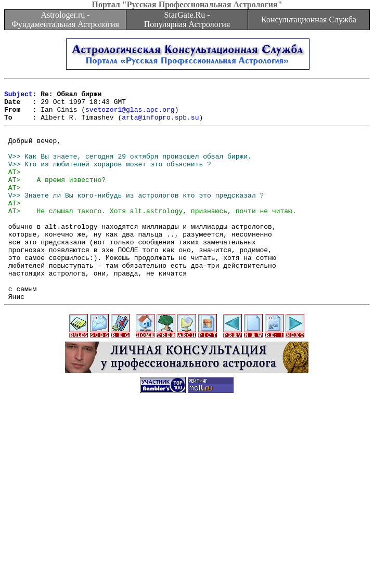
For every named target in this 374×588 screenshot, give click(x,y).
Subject (18, 97)
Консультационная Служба (309, 19)
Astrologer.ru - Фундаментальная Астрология (65, 19)
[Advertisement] (189, 515)
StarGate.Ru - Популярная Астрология (187, 19)
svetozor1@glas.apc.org (130, 115)
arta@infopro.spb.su (160, 125)
